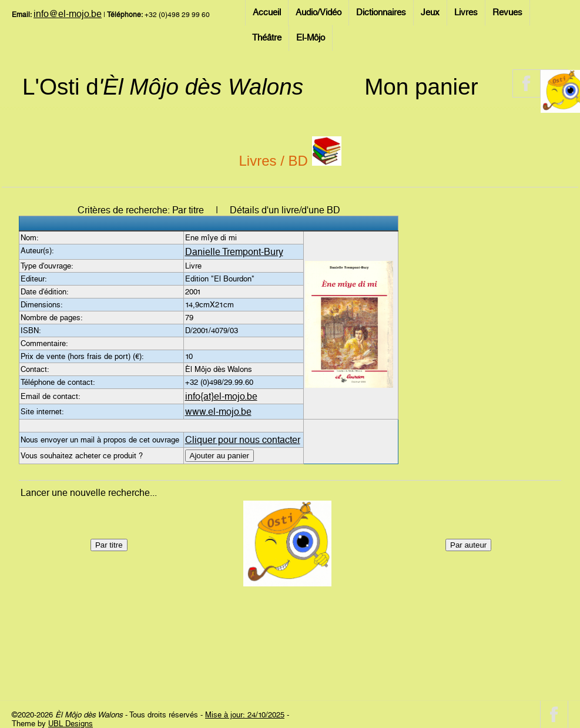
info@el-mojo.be (68, 14)
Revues (507, 12)
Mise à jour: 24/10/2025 (245, 715)
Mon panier (421, 87)
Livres (466, 12)
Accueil (267, 12)
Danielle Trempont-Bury (234, 252)
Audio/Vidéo (319, 12)
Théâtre (267, 38)
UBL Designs (71, 724)
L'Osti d (163, 87)
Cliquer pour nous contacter (243, 440)
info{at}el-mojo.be (221, 396)
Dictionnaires (381, 12)
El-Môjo (311, 38)
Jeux (430, 12)
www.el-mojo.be (218, 412)
